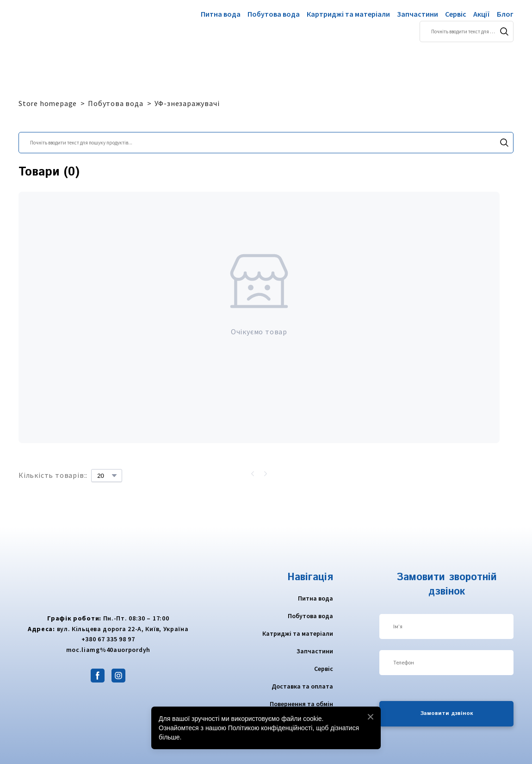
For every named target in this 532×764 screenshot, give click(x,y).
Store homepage (48, 103)
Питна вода (221, 14)
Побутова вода (274, 14)
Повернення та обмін (301, 704)
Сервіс (456, 14)
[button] (504, 31)
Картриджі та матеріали (348, 14)
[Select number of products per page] (107, 476)
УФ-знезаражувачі (187, 103)
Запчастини (418, 14)
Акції (482, 14)
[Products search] (467, 31)
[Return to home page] (55, 26)
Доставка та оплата (302, 686)
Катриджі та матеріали (298, 633)
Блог (505, 14)
